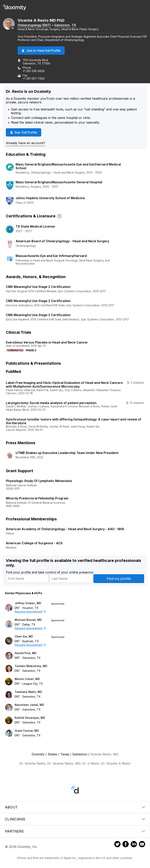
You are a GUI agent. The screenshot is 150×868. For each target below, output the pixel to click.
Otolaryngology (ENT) (34, 25)
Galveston (62, 25)
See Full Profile (25, 132)
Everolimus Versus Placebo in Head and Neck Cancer (47, 342)
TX (74, 25)
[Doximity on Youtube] (142, 845)
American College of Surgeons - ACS (34, 543)
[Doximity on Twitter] (117, 845)
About (75, 807)
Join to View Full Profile (41, 51)
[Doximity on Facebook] (126, 845)
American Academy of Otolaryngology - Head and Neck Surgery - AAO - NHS (65, 529)
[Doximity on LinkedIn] (134, 845)
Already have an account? (25, 143)
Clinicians (75, 819)
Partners (75, 831)
